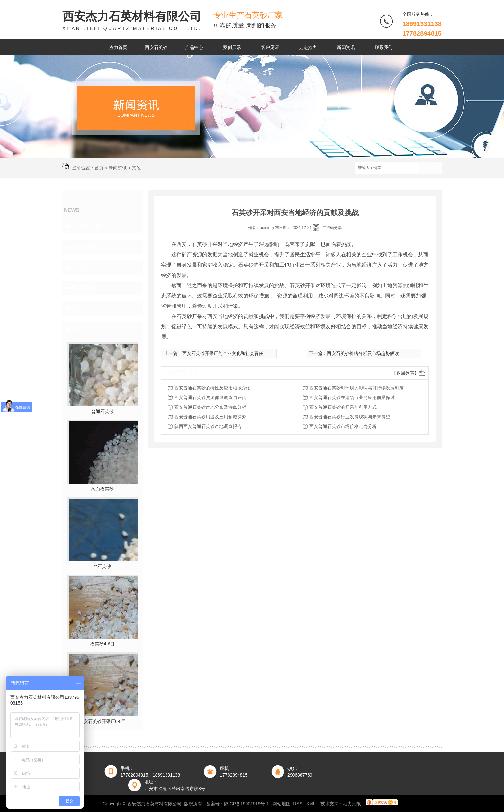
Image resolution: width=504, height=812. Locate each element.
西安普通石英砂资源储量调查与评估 (210, 397)
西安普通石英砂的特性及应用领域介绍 (212, 388)
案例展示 (232, 47)
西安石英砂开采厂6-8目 (103, 721)
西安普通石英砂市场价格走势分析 (343, 426)
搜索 (430, 168)
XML (311, 804)
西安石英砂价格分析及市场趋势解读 (363, 353)
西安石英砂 (156, 47)
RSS (298, 804)
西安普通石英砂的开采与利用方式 (343, 407)
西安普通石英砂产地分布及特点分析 (210, 407)
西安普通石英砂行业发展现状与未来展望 (350, 417)
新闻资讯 (346, 47)
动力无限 (352, 804)
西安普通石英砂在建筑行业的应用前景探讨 (352, 397)
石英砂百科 (86, 226)
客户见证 (270, 47)
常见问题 (84, 247)
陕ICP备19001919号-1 (247, 804)
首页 (99, 168)
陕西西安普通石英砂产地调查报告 (208, 426)
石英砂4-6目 (103, 644)
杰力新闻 (84, 267)
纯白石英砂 (103, 489)
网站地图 (282, 804)
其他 (136, 168)
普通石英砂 (103, 411)
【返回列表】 (405, 373)
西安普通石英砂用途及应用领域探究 (210, 417)
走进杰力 (308, 47)
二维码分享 (332, 228)
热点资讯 (84, 288)
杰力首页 (118, 47)
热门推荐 (84, 329)
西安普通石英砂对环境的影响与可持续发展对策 (356, 388)
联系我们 (384, 47)
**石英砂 (103, 566)
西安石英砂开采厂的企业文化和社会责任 (223, 353)
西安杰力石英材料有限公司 (132, 21)
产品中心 (194, 47)
